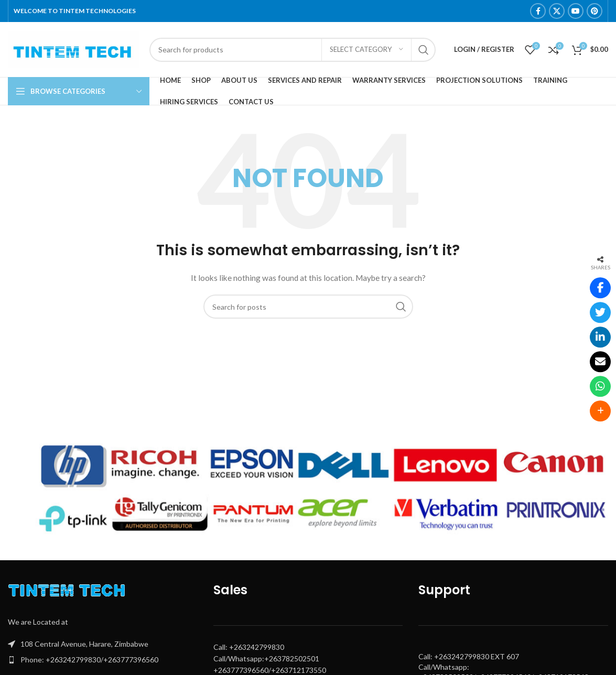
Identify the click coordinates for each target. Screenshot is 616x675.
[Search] (293, 50)
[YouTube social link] (576, 11)
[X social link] (557, 11)
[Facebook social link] (538, 11)
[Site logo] (73, 48)
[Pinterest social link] (595, 11)
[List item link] (103, 660)
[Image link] (69, 592)
